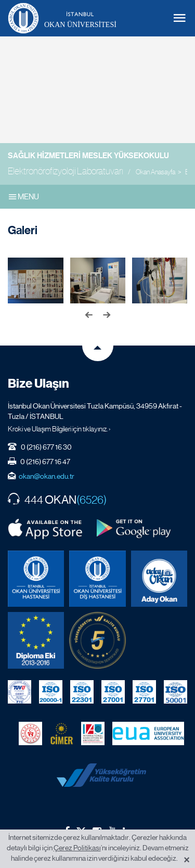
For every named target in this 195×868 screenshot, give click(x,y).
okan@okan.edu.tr (47, 476)
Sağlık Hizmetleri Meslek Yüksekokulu (88, 156)
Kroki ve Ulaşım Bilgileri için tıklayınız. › (59, 429)
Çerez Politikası (77, 848)
